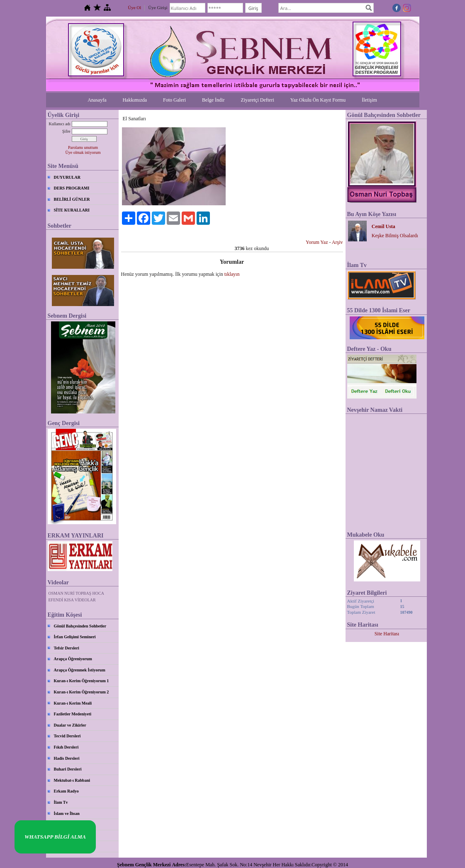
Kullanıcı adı (60, 124)
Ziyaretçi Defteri (257, 100)
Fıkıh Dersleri (66, 747)
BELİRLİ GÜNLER (72, 199)
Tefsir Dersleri (67, 648)
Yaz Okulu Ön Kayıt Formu (318, 100)
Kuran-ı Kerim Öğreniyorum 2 (82, 692)
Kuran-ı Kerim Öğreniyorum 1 (82, 681)
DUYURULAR (67, 177)
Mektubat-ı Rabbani (72, 780)
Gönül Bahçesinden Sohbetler (80, 626)
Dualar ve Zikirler (70, 725)
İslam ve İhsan (67, 813)
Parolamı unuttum (83, 147)
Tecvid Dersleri (67, 736)
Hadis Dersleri (67, 758)
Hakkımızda (135, 100)
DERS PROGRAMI (72, 188)
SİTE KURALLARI (72, 210)
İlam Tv (61, 802)
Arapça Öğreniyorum (73, 659)
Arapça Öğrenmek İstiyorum (80, 670)
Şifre (66, 131)
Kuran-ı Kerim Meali (73, 703)
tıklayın (232, 274)
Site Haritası (387, 634)
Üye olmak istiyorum (83, 152)
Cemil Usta (383, 226)
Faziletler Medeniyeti (73, 714)
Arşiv (337, 242)
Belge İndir (213, 100)
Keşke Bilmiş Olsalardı (395, 236)
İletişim (369, 100)
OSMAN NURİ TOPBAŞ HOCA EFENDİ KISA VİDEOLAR (76, 597)
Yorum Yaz (317, 242)
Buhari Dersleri (68, 769)
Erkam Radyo (66, 791)
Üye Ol (134, 7)
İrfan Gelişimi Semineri (75, 637)
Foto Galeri (174, 100)
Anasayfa (97, 100)
